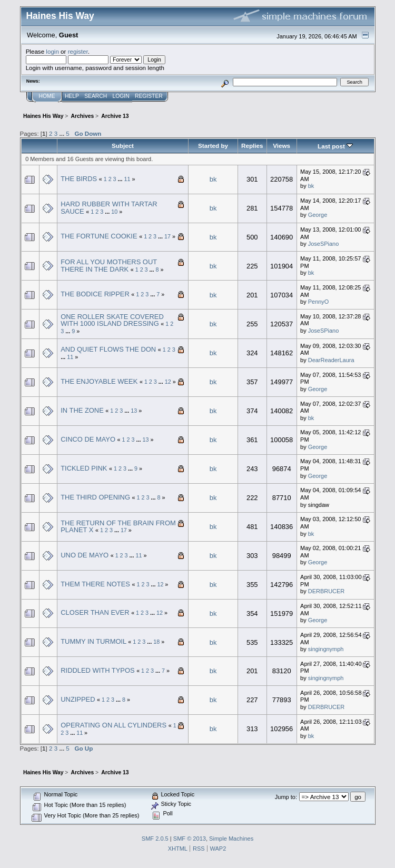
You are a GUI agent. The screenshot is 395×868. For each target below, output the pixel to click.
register (78, 51)
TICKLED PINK (84, 468)
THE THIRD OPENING (95, 497)
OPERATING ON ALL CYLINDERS (113, 725)
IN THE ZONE (82, 410)
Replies (252, 146)
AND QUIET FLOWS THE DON (108, 349)
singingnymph (326, 649)
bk (213, 179)
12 (168, 382)
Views (282, 146)
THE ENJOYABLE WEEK (99, 381)
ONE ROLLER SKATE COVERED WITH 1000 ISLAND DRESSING (112, 320)
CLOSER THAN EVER (95, 612)
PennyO (319, 302)
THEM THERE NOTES (95, 584)
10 (114, 212)
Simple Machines (231, 839)
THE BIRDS (79, 179)
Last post (335, 146)
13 (134, 411)
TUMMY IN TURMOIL (93, 641)
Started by (213, 146)
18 (156, 642)
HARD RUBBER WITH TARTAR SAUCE (109, 208)
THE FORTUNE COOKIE (99, 236)
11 (127, 179)
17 (167, 236)
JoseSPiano (324, 244)
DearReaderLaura (331, 360)
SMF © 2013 (190, 839)
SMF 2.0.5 (155, 839)
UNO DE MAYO (85, 555)
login (52, 51)
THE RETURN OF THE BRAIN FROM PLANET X (118, 527)
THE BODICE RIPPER (95, 294)
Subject (123, 146)
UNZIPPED (78, 699)
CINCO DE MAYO (88, 439)
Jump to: (286, 797)
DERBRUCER (326, 591)
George (318, 215)
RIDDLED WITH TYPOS (97, 670)
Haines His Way (60, 16)
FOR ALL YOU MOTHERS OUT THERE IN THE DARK (109, 266)
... (62, 133)
